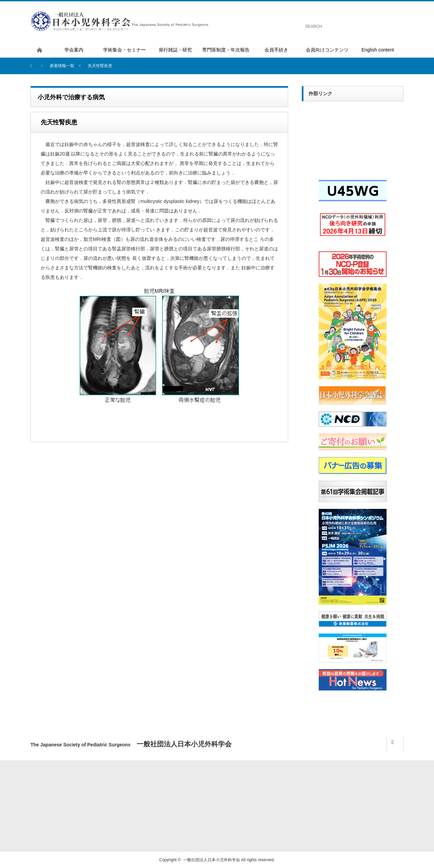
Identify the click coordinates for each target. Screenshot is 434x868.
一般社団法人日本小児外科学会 (212, 860)
